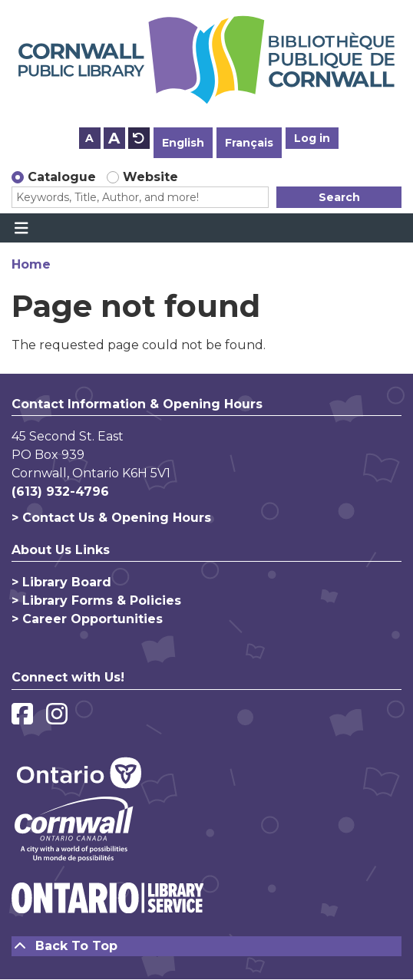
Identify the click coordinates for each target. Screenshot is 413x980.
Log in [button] (312, 138)
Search (339, 197)
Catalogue (62, 177)
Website (150, 177)
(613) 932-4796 (60, 492)
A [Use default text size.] (139, 138)
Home (31, 264)
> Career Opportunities (87, 619)
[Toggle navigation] (21, 228)
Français (249, 143)
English (183, 143)
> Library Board (61, 582)
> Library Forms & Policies (96, 601)
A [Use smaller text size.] (89, 138)
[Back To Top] (206, 946)
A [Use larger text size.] (114, 138)
